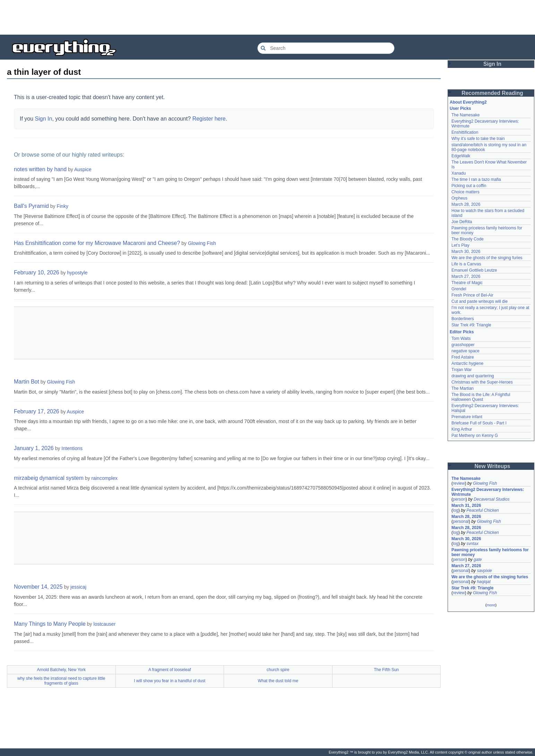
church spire (278, 670)
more (491, 605)
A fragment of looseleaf (170, 670)
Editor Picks (462, 332)
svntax (472, 544)
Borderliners (463, 319)
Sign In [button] (492, 64)
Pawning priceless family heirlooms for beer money (490, 552)
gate (478, 560)
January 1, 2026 (34, 448)
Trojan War (461, 370)
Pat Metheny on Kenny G (475, 436)
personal (461, 521)
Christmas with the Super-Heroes (482, 382)
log (456, 510)
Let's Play (460, 245)
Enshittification (465, 132)
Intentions (72, 448)
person (459, 499)
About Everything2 (468, 102)
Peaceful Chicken (482, 510)
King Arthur (462, 429)
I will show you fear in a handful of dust (170, 681)
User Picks (460, 108)
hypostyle (77, 273)
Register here (209, 119)
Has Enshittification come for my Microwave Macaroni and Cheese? (97, 243)
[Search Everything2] (326, 48)
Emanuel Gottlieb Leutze (474, 270)
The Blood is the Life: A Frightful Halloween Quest (481, 397)
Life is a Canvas (466, 264)
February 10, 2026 (37, 272)
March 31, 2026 (466, 506)
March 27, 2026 (466, 276)
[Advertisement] (268, 17)
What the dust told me (278, 681)
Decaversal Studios (491, 499)
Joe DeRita (462, 222)
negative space (465, 351)
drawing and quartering (473, 376)
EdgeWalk (461, 156)
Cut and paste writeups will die (480, 301)
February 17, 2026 (37, 411)
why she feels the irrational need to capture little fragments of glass (61, 681)
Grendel (459, 289)
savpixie (484, 571)
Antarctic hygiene (467, 363)
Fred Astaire (463, 357)
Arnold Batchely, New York (61, 670)
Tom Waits (461, 339)
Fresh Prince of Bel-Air (472, 295)
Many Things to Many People (50, 624)
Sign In (44, 119)
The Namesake (465, 115)
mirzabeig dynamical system (49, 478)
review (459, 483)
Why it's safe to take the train (478, 139)
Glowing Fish (202, 243)
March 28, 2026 (466, 204)
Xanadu (459, 173)
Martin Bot (27, 382)
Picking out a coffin (469, 186)
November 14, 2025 (38, 587)
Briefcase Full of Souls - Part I (479, 423)
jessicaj (78, 587)
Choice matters (465, 192)
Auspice (83, 169)
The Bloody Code (468, 239)
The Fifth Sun (386, 670)
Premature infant (467, 417)
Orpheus (459, 198)
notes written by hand (40, 169)
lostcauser (105, 624)
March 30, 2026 (466, 252)
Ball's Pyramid (31, 206)
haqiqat (484, 582)
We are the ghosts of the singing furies (487, 258)
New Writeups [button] (493, 466)
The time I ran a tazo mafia (476, 179)
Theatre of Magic (467, 283)
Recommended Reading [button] (492, 93)
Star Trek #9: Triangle (471, 325)
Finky (62, 206)
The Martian (463, 388)
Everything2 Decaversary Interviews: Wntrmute (488, 492)
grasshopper (463, 345)
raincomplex (105, 478)
